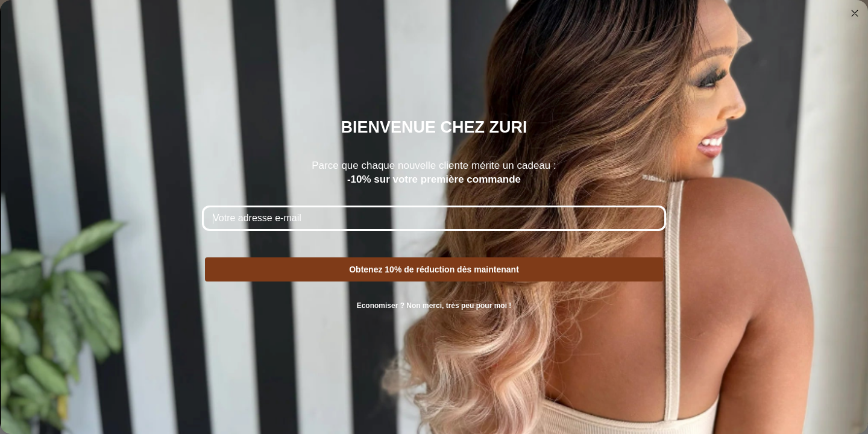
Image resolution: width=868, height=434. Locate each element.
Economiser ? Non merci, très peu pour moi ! (434, 306)
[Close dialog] (855, 13)
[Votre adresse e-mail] (434, 218)
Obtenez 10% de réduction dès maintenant (434, 269)
